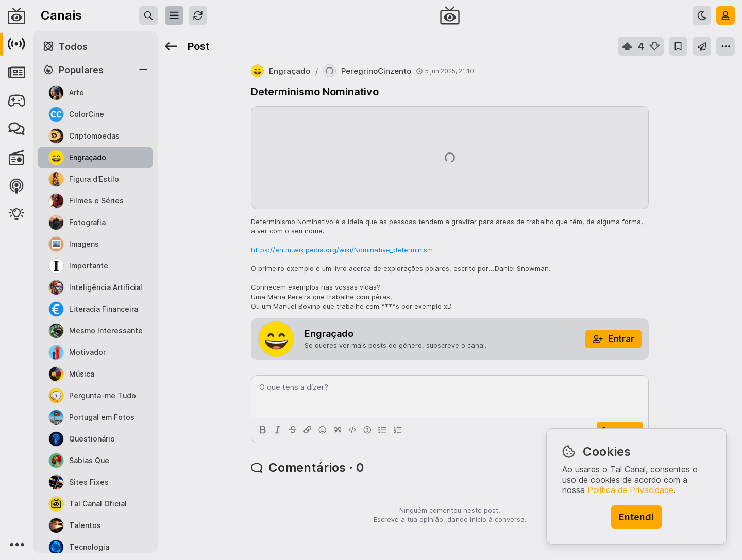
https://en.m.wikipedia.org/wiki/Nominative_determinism (342, 250)
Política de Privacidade (630, 490)
